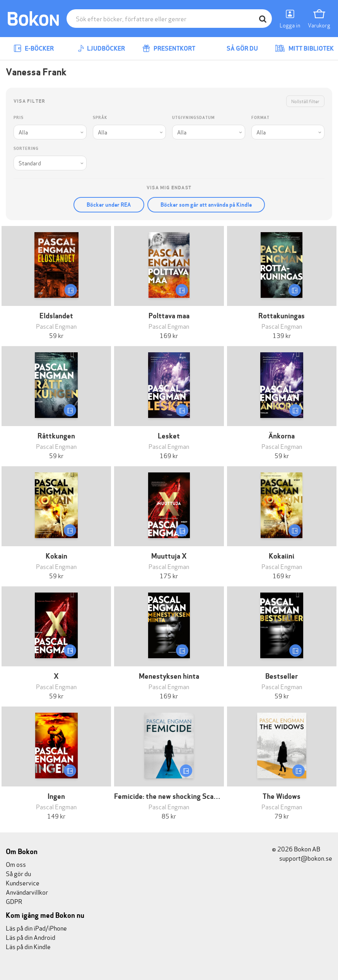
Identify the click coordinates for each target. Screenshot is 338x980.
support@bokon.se (302, 858)
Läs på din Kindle (28, 946)
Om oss (16, 864)
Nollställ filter (305, 101)
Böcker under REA (109, 205)
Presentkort (169, 48)
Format (260, 118)
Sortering (26, 149)
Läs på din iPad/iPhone (36, 928)
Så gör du (237, 48)
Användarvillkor (27, 892)
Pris (19, 118)
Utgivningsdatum (193, 118)
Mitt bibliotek (304, 48)
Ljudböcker (101, 48)
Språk (100, 118)
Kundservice (23, 882)
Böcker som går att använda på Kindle (206, 205)
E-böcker (34, 48)
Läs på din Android (31, 937)
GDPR (14, 901)
